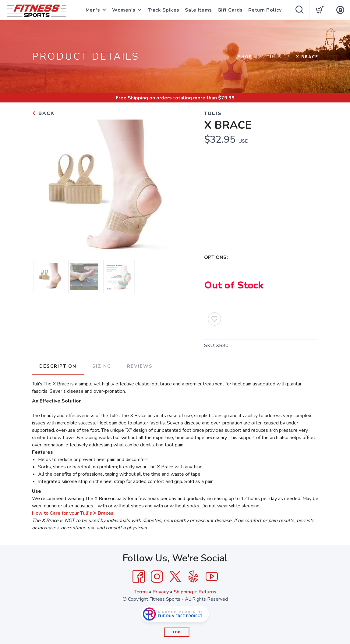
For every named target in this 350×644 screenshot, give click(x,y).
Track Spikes (164, 10)
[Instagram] (157, 577)
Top (177, 632)
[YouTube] (212, 577)
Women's (124, 10)
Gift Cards (230, 10)
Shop (245, 57)
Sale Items (198, 10)
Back (43, 113)
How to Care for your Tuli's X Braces (73, 513)
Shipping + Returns (195, 592)
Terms (141, 592)
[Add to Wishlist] (214, 319)
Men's (93, 10)
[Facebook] (139, 577)
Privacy (161, 592)
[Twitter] (175, 577)
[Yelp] (193, 577)
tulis (274, 57)
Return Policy (265, 10)
